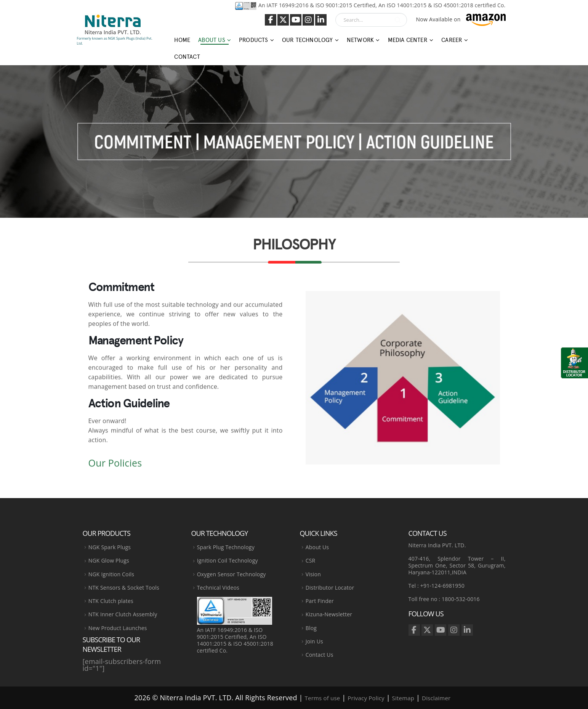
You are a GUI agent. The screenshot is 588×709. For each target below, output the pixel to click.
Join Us (314, 641)
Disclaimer (436, 698)
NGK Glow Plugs (109, 560)
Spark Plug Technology (226, 547)
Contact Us (320, 655)
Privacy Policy (366, 698)
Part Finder (320, 601)
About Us (212, 40)
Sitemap (403, 698)
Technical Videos (218, 588)
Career (452, 40)
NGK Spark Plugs (110, 547)
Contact (187, 57)
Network (360, 40)
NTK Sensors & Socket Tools (124, 588)
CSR (311, 560)
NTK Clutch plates (111, 601)
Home (182, 40)
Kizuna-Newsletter (329, 614)
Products (254, 40)
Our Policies (115, 466)
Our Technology (308, 40)
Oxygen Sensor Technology (232, 574)
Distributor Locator (330, 588)
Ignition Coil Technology (228, 560)
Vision (313, 574)
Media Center (408, 40)
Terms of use (323, 698)
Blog (311, 628)
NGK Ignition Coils (111, 574)
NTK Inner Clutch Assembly (123, 614)
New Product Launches (118, 628)
